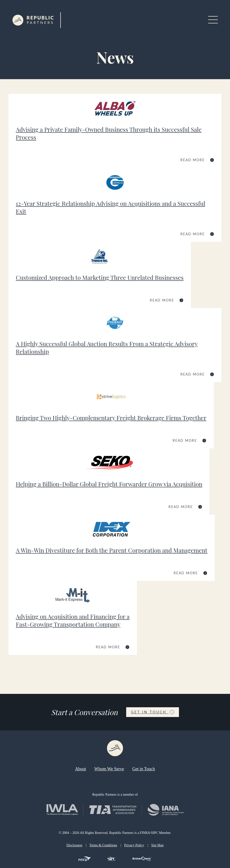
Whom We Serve (109, 769)
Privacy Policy (134, 845)
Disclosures (74, 845)
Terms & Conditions (103, 845)
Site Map (157, 845)
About (81, 769)
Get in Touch (153, 712)
